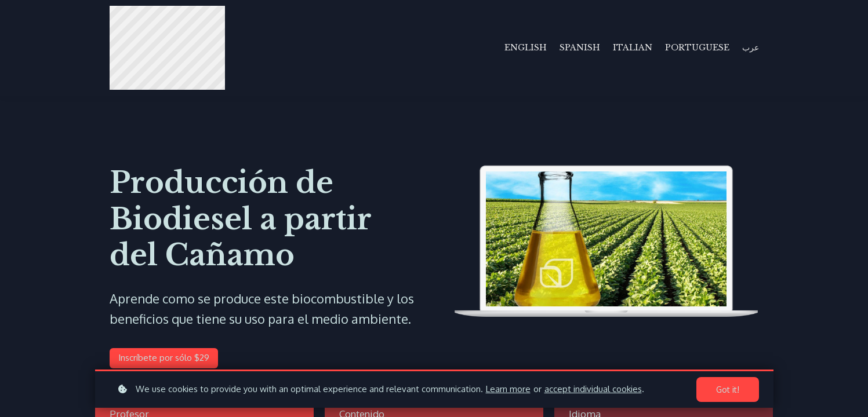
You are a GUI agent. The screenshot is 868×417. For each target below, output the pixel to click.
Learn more (508, 389)
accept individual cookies (593, 389)
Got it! (728, 389)
